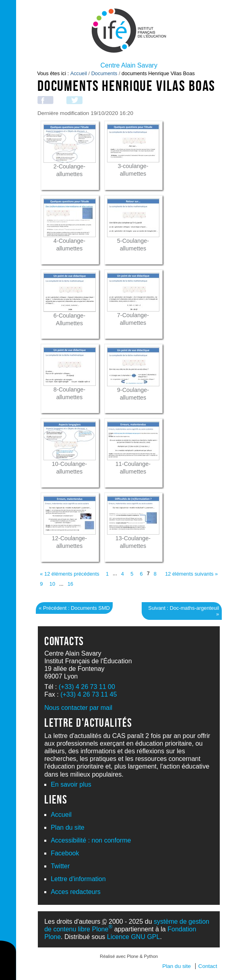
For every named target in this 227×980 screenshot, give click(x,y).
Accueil (79, 73)
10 (52, 584)
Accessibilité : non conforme (91, 840)
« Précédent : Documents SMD (74, 608)
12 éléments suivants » (191, 574)
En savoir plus (71, 784)
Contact (208, 966)
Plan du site (68, 827)
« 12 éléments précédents (69, 574)
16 (70, 584)
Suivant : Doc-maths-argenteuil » (184, 611)
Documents (104, 73)
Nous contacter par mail (78, 708)
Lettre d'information (78, 879)
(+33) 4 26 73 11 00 (87, 687)
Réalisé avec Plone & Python (129, 956)
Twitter (60, 866)
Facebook (65, 853)
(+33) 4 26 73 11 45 (89, 694)
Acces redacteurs (76, 892)
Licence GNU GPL (134, 937)
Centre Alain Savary (129, 65)
